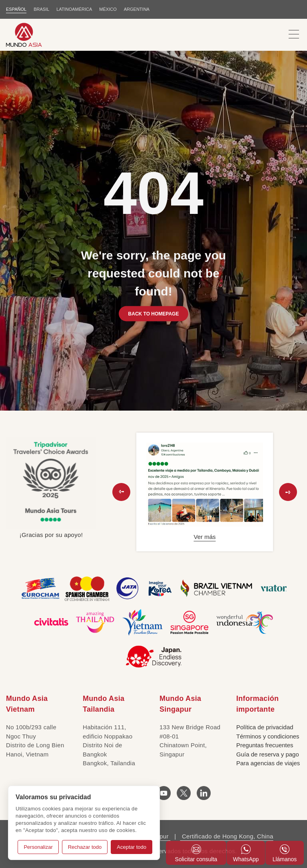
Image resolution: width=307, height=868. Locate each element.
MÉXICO (108, 9)
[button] (121, 492)
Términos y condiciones (268, 736)
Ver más (204, 537)
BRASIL (41, 9)
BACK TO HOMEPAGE (154, 313)
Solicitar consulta (196, 853)
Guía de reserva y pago (268, 754)
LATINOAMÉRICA (74, 9)
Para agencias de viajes (268, 763)
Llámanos (285, 853)
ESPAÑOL (16, 9)
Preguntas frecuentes (265, 745)
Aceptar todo (132, 847)
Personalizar (38, 847)
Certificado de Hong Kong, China (226, 836)
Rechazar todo (85, 847)
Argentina (137, 9)
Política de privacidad (265, 727)
